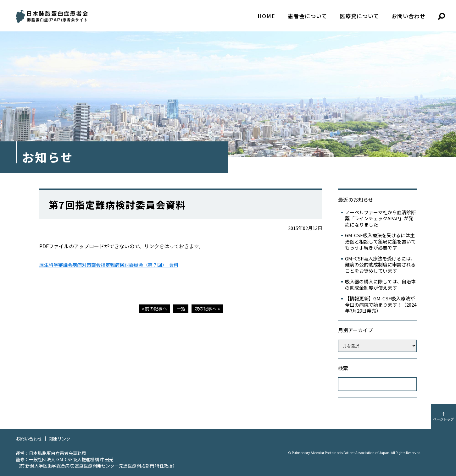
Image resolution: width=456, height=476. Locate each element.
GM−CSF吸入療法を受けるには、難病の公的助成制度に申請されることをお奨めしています (380, 265)
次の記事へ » (208, 308)
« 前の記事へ (153, 308)
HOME (266, 16)
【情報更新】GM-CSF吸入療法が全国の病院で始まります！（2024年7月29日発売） (381, 305)
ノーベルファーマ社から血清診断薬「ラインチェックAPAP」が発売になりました (380, 219)
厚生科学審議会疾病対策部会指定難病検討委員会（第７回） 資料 (114, 265)
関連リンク (62, 438)
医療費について (359, 16)
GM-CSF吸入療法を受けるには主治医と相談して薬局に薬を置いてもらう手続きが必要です (380, 241)
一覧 (181, 308)
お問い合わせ (409, 16)
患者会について (307, 16)
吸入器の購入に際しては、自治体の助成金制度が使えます (380, 285)
